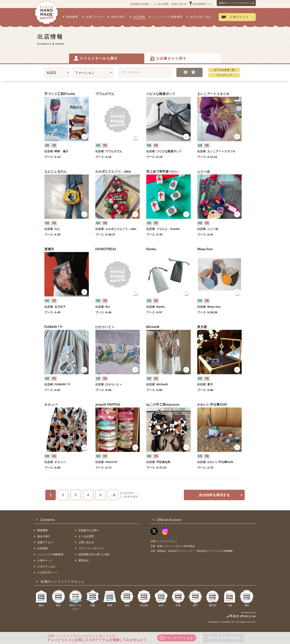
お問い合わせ (179, 4)
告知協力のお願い (140, 4)
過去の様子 (119, 17)
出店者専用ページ (203, 4)
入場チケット (239, 17)
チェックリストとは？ (178, 638)
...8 (113, 495)
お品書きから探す (171, 58)
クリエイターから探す (99, 58)
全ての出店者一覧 (224, 70)
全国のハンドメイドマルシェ (235, 3)
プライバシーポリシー (91, 548)
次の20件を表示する (221, 495)
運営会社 (84, 560)
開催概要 (72, 17)
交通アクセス (95, 17)
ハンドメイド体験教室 (168, 17)
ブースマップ (224, 75)
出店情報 (139, 17)
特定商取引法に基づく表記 (94, 554)
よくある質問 (161, 4)
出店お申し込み (201, 17)
